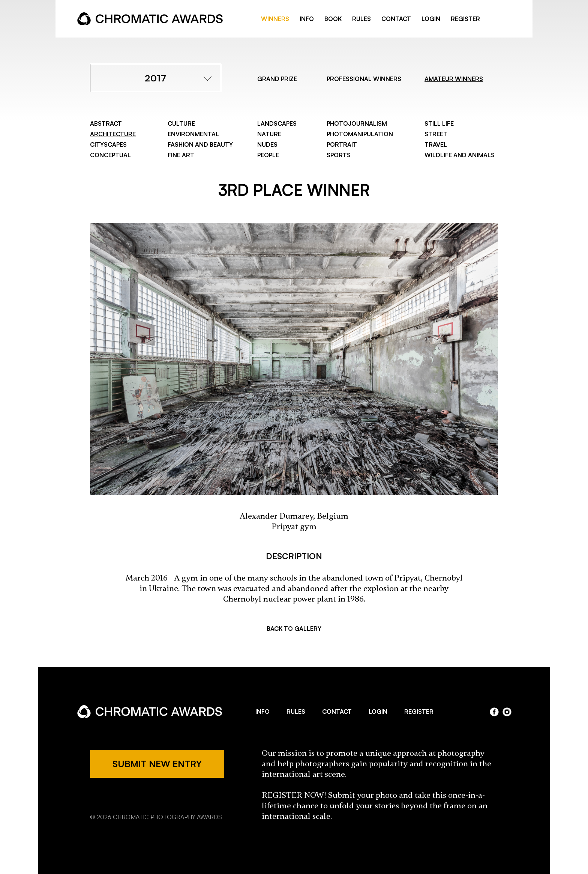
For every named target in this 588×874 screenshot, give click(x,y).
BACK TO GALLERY (294, 629)
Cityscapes (108, 144)
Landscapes (277, 123)
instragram (507, 19)
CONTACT (396, 19)
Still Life (439, 123)
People (268, 155)
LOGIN (431, 19)
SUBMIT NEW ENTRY (157, 764)
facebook (495, 19)
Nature (269, 134)
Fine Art (181, 155)
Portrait (342, 144)
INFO (307, 19)
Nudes (267, 144)
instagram (507, 712)
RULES (361, 19)
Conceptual (110, 155)
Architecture (113, 134)
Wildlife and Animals (460, 155)
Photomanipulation (360, 134)
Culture (181, 123)
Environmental (193, 134)
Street (436, 134)
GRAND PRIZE (277, 79)
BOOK (333, 19)
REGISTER (465, 19)
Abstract (106, 123)
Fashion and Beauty (200, 144)
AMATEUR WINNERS (454, 79)
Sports (339, 155)
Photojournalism (357, 123)
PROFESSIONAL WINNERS (364, 79)
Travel (436, 144)
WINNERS (275, 19)
